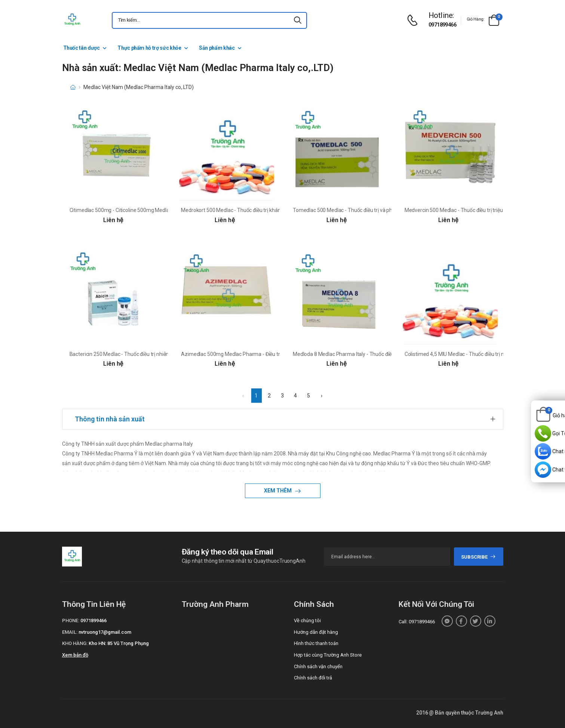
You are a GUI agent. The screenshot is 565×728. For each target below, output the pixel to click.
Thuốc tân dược (82, 48)
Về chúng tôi (307, 621)
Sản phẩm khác (217, 48)
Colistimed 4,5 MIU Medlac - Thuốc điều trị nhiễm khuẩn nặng (474, 354)
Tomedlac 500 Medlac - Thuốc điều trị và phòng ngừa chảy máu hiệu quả (376, 210)
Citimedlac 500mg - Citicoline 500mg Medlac (121, 210)
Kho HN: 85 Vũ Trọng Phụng (119, 643)
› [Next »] (322, 396)
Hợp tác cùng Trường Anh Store (328, 655)
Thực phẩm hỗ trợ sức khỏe (149, 48)
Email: (70, 632)
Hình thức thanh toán (316, 643)
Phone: (71, 621)
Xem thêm (278, 491)
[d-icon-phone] (414, 20)
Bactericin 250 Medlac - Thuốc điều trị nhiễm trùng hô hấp (135, 354)
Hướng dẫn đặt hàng (316, 632)
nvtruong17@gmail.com (105, 632)
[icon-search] (298, 20)
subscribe (478, 557)
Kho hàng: (75, 643)
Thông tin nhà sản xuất (110, 419)
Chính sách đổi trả (313, 678)
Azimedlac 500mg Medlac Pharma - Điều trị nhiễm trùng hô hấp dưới (260, 354)
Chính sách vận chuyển (318, 666)
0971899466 (442, 25)
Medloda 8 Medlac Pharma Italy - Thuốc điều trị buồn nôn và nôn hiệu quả (376, 354)
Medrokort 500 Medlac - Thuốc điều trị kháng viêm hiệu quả (249, 210)
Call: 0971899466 (417, 622)
